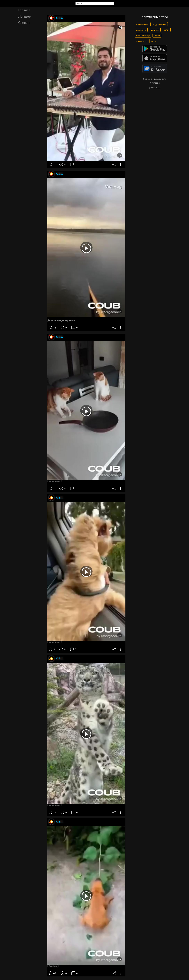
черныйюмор (143, 35)
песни (157, 35)
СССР (166, 30)
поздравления (159, 24)
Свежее (24, 22)
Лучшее (25, 16)
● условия (155, 83)
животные (142, 41)
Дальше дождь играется (61, 320)
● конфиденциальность (155, 79)
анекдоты (141, 30)
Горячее (24, 10)
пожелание (142, 24)
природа (155, 30)
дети (153, 41)
